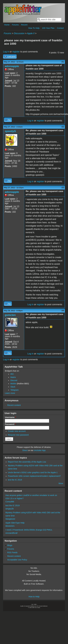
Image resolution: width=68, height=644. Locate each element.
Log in (6, 52)
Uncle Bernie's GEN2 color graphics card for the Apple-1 (33, 472)
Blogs (10, 545)
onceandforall (11, 533)
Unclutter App (40, 450)
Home (7, 25)
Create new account (17, 431)
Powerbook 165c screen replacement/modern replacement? (34, 476)
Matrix (13, 377)
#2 (63, 127)
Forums (15, 25)
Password (10, 424)
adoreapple (12, 66)
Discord (14, 380)
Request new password (18, 435)
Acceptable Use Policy (17, 560)
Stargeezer (10, 519)
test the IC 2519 (15, 480)
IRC (12, 374)
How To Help (34, 28)
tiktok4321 (10, 526)
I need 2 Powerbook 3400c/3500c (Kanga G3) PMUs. (29, 530)
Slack (13, 387)
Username (10, 417)
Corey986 (10, 502)
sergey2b (9, 509)
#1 (63, 62)
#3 (63, 188)
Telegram (14, 390)
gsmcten (10, 315)
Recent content (14, 405)
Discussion (19, 33)
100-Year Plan (48, 28)
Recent (24, 25)
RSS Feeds (12, 552)
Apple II (31, 33)
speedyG (10, 131)
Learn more (10, 393)
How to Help (34, 597)
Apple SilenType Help (15, 523)
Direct (25, 450)
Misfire (13, 384)
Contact (60, 28)
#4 (63, 311)
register (16, 52)
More (61, 483)
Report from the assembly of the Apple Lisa (27, 462)
